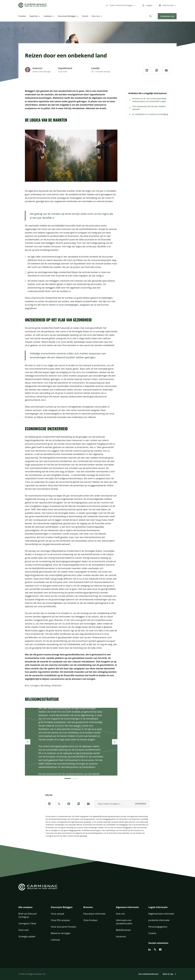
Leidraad (55, 940)
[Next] (115, 742)
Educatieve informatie (94, 914)
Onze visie (24, 930)
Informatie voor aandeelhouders (124, 922)
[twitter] (155, 949)
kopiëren (141, 804)
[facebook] (160, 949)
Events (85, 16)
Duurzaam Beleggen (67, 16)
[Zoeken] (151, 16)
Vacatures (121, 936)
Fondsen (22, 16)
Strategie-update (27, 936)
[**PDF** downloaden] (157, 70)
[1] (68, 777)
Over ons (96, 16)
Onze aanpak (58, 914)
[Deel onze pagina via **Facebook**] (69, 804)
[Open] (39, 16)
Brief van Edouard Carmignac (27, 915)
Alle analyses (25, 907)
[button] (32, 909)
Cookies (152, 933)
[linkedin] (149, 949)
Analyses (48, 16)
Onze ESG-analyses (60, 920)
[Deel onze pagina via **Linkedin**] (147, 70)
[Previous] (28, 742)
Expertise (34, 16)
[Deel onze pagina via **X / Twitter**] (59, 804)
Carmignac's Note (27, 923)
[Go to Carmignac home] (32, 5)
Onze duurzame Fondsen (64, 927)
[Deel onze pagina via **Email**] (166, 70)
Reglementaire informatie (161, 914)
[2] (75, 777)
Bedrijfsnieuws (123, 930)
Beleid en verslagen (61, 933)
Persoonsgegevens (158, 927)
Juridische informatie (159, 920)
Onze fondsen (90, 920)
